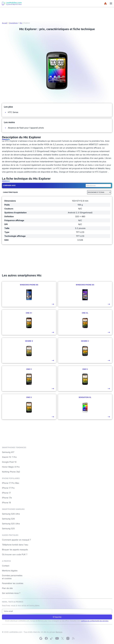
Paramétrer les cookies (13, 583)
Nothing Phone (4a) (11, 472)
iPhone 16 (6, 503)
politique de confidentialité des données (95, 621)
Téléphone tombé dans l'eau (15, 545)
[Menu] (111, 3)
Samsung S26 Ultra (11, 514)
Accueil (5, 23)
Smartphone (13, 23)
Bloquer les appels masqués (15, 550)
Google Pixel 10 (9, 462)
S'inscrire (57, 617)
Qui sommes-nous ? (11, 593)
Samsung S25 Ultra (11, 524)
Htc (21, 23)
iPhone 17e (7, 498)
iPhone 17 (6, 493)
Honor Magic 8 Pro (11, 467)
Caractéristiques (10, 192)
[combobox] (98, 186)
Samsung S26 (8, 519)
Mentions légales (10, 571)
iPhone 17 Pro (8, 488)
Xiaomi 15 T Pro (9, 457)
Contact (6, 566)
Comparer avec (9, 185)
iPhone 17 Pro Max (11, 483)
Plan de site (7, 588)
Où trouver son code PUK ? (15, 554)
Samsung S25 (8, 528)
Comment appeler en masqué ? (16, 540)
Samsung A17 (8, 452)
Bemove (59, 632)
